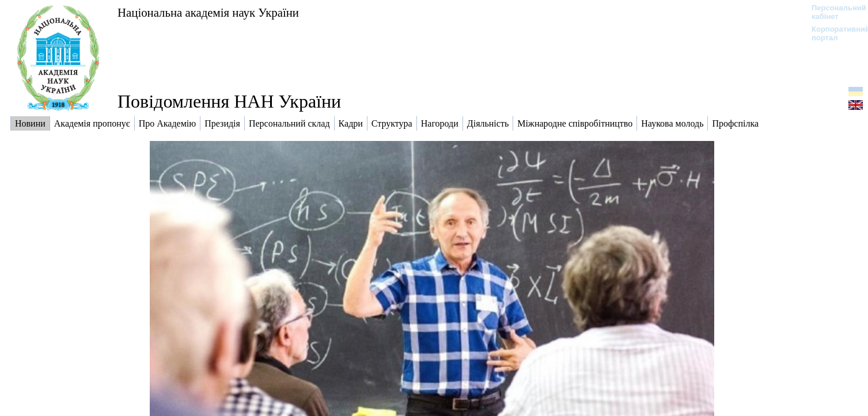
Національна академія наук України (208, 12)
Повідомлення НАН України (229, 101)
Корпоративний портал (833, 33)
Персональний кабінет (833, 12)
